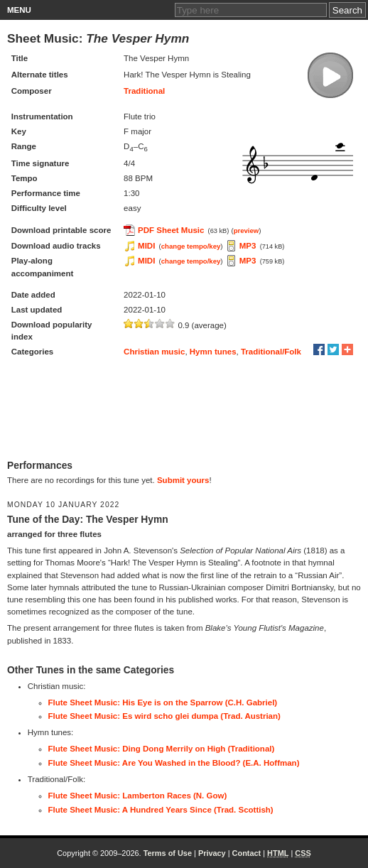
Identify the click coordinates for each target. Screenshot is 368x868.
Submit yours (183, 480)
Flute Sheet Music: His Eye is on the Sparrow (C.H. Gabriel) (163, 702)
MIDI (146, 246)
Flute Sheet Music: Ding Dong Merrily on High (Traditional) (162, 749)
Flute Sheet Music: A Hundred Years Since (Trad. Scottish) (161, 810)
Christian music (154, 352)
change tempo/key (191, 246)
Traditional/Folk (271, 352)
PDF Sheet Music (171, 230)
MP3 (248, 246)
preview (247, 230)
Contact (247, 853)
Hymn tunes (213, 352)
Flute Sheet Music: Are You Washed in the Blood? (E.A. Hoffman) (174, 763)
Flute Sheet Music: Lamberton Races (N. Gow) (138, 796)
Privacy (212, 853)
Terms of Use (168, 853)
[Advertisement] (184, 410)
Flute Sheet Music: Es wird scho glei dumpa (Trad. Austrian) (164, 716)
